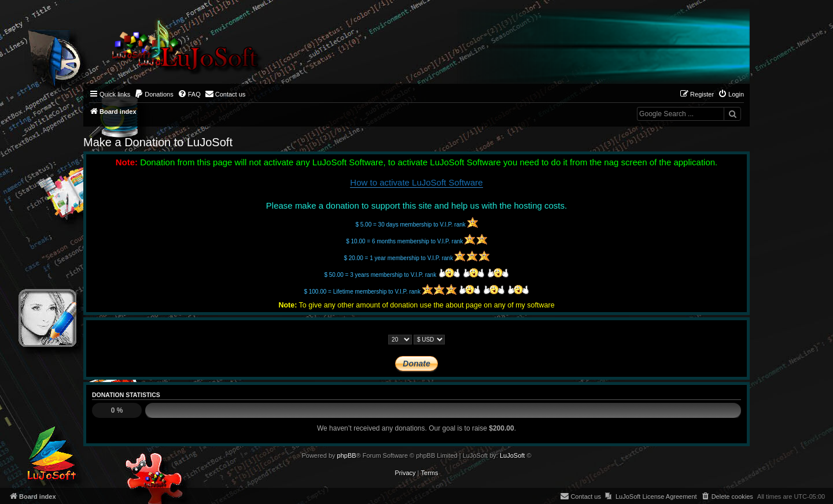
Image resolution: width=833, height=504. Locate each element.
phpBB (347, 455)
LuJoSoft (512, 455)
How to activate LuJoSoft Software (416, 182)
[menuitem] (154, 94)
